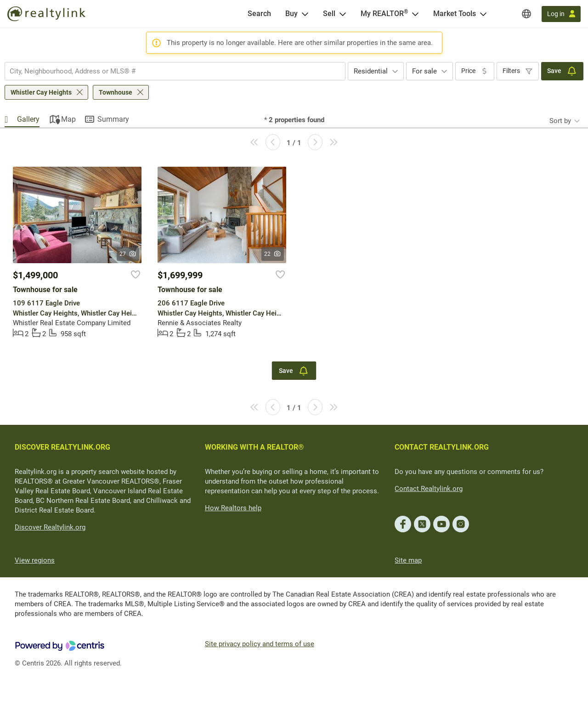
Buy (291, 14)
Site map (408, 560)
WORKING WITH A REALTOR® (254, 447)
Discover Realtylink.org (50, 527)
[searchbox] (169, 71)
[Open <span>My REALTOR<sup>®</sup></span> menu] (415, 14)
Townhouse (116, 92)
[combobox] (175, 71)
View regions (35, 560)
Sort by (560, 121)
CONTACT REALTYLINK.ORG (442, 447)
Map (68, 119)
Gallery (28, 119)
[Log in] (561, 14)
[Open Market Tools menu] (483, 14)
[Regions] (526, 14)
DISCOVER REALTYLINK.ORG (62, 447)
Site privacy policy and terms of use (260, 644)
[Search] (259, 14)
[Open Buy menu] (305, 14)
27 (128, 254)
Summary (113, 119)
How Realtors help (233, 508)
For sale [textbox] (424, 71)
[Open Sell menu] (343, 14)
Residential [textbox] (371, 71)
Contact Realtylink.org (429, 489)
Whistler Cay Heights (41, 92)
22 (273, 254)
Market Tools (455, 14)
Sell (329, 14)
